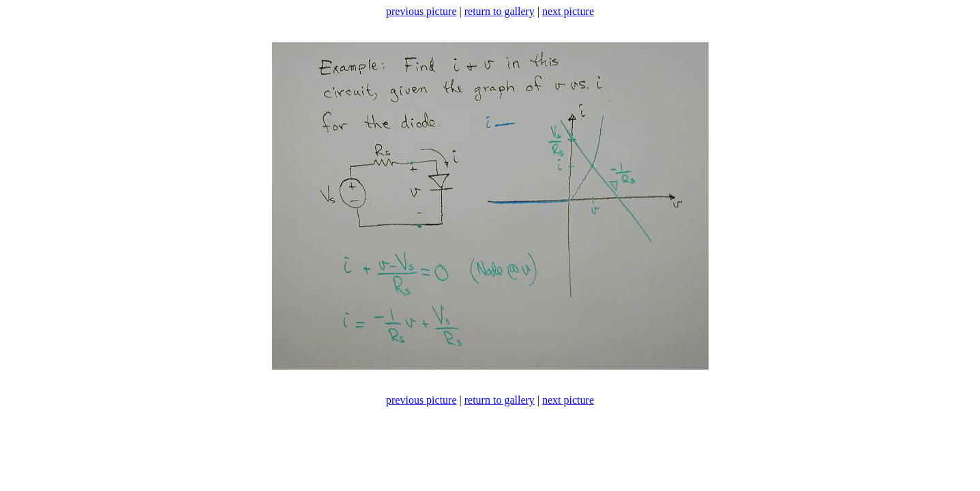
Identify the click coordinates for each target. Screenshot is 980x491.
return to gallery (500, 11)
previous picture (421, 11)
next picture (568, 11)
